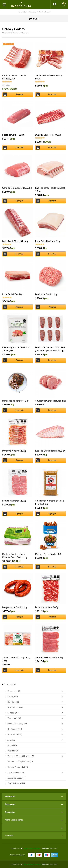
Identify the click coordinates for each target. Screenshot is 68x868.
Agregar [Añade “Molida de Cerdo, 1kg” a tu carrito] (52, 307)
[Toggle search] (55, 4)
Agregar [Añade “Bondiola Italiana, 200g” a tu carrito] (52, 617)
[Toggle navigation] (4, 4)
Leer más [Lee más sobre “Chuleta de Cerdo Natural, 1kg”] (52, 410)
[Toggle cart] (64, 4)
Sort (34, 19)
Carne (36, 696)
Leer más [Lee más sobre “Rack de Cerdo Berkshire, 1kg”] (52, 460)
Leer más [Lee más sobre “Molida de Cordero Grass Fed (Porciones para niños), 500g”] (52, 360)
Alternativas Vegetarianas (20, 762)
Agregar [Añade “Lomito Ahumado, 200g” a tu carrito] (19, 514)
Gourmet (36, 691)
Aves (36, 740)
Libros (12, 745)
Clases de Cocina (16, 778)
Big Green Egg (36, 772)
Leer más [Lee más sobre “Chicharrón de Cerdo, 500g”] (52, 567)
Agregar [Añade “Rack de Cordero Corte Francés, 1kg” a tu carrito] (19, 94)
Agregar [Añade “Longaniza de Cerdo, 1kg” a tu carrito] (19, 617)
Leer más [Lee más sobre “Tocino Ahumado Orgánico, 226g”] (20, 670)
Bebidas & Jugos (36, 724)
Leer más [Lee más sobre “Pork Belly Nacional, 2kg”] (52, 254)
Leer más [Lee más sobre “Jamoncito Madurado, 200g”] (52, 670)
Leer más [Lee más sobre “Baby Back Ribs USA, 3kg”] (20, 254)
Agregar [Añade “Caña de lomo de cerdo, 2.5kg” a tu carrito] (19, 201)
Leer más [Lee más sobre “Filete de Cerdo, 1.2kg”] (20, 147)
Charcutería (36, 718)
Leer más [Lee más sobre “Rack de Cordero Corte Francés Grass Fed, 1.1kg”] (20, 567)
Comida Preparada (18, 767)
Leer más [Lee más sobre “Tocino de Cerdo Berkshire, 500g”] (52, 94)
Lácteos (36, 713)
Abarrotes (36, 707)
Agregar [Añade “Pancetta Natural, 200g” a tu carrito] (19, 460)
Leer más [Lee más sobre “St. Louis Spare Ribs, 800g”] (52, 147)
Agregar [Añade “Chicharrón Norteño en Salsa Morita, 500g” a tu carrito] (52, 514)
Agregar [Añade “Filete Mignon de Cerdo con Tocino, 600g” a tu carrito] (19, 360)
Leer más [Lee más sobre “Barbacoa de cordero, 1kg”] (20, 410)
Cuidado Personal (17, 783)
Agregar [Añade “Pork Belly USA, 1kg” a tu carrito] (19, 307)
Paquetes (13, 751)
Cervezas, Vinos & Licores (36, 756)
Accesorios (36, 734)
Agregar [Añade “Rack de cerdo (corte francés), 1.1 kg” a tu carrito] (52, 201)
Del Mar (36, 702)
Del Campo (36, 729)
